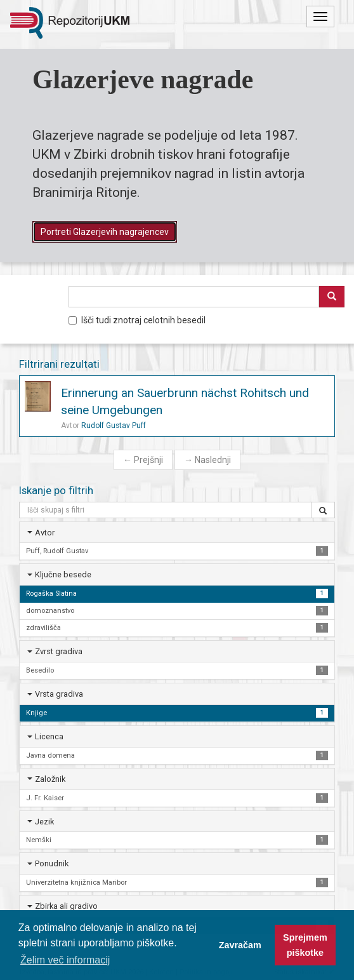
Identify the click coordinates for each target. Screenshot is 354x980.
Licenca (49, 736)
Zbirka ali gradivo (66, 906)
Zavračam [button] (240, 945)
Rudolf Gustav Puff (114, 426)
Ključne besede (63, 574)
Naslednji (207, 460)
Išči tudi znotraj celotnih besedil (137, 320)
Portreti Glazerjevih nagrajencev (105, 232)
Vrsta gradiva (59, 694)
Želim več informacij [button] (65, 960)
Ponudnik (52, 863)
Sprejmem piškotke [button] (305, 945)
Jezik (44, 822)
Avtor (45, 533)
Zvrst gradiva (59, 651)
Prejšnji (143, 460)
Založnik (50, 779)
